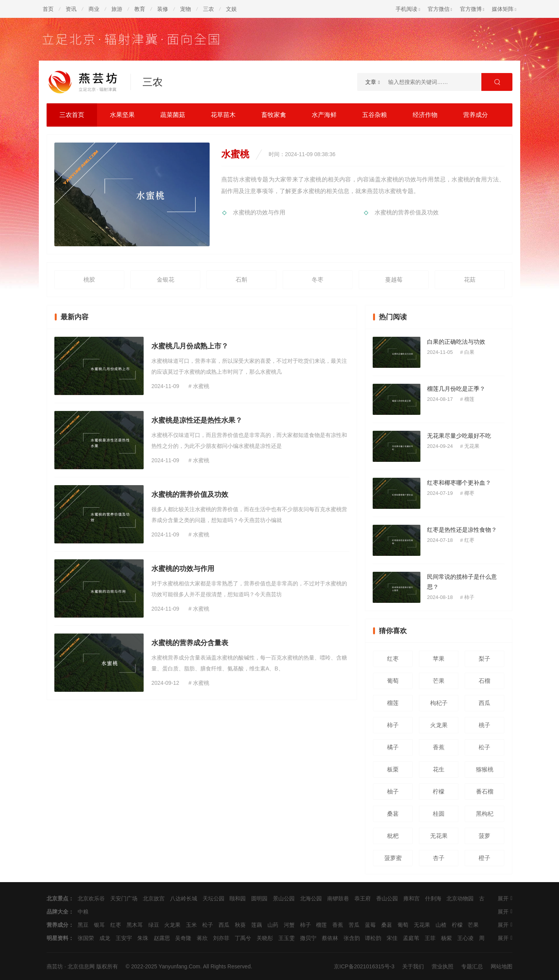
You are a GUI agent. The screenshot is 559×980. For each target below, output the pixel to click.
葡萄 (393, 681)
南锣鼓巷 (338, 898)
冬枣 (318, 279)
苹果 (439, 659)
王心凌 (465, 938)
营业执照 (443, 966)
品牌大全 (57, 912)
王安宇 (124, 938)
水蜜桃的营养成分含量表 (190, 643)
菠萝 (484, 836)
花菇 (470, 279)
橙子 (484, 858)
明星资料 (57, 938)
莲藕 (257, 925)
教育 (140, 9)
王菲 (430, 938)
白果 (469, 352)
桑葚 (393, 814)
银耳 (99, 925)
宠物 (186, 9)
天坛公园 (214, 898)
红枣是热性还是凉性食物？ (462, 530)
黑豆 (83, 925)
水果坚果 (122, 115)
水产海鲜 (324, 115)
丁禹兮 (243, 938)
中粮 (83, 912)
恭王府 (363, 898)
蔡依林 (330, 938)
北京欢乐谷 (91, 898)
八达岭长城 (184, 898)
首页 (48, 9)
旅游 (117, 9)
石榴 (484, 681)
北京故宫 (154, 898)
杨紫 (446, 938)
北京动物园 (460, 898)
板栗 (393, 769)
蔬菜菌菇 (173, 115)
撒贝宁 (308, 938)
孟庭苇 (411, 938)
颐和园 (238, 898)
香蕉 (439, 747)
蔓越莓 (394, 279)
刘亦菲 (221, 938)
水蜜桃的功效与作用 (259, 212)
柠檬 (439, 791)
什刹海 (433, 898)
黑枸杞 (485, 814)
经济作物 (425, 115)
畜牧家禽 (274, 115)
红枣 (469, 540)
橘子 (393, 747)
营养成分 (476, 115)
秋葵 (240, 925)
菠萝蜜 (393, 858)
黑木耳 (135, 925)
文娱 (231, 9)
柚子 (393, 791)
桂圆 (439, 814)
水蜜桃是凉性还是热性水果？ (197, 420)
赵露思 (162, 938)
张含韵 (352, 938)
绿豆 (154, 925)
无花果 (472, 446)
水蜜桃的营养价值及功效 (407, 212)
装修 (163, 9)
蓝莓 (370, 925)
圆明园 (259, 898)
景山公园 (284, 898)
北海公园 (311, 898)
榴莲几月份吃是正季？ (456, 389)
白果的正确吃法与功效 (456, 342)
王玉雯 (286, 938)
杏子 (439, 858)
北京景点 (57, 898)
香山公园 (387, 898)
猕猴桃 (485, 769)
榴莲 (469, 399)
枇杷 (393, 836)
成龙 (105, 938)
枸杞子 (439, 703)
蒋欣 (202, 938)
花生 (439, 769)
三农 (208, 9)
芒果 (439, 681)
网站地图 (502, 966)
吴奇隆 (183, 938)
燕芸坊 (55, 966)
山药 (273, 925)
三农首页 (72, 115)
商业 (94, 9)
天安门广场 (124, 898)
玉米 (191, 925)
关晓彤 (265, 938)
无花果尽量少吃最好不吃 (459, 436)
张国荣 (86, 938)
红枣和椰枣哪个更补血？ (459, 483)
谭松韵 (373, 938)
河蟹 (289, 925)
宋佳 (392, 938)
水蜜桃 (201, 386)
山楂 (441, 925)
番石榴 (485, 791)
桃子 (484, 725)
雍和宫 (411, 898)
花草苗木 (223, 115)
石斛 (241, 279)
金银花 (166, 279)
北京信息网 (81, 966)
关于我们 (413, 966)
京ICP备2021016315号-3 (364, 966)
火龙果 (439, 725)
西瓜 (484, 703)
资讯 (71, 9)
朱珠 (143, 938)
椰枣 (469, 493)
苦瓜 (354, 925)
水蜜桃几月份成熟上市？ (190, 346)
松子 (484, 747)
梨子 (484, 659)
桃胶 (89, 279)
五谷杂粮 (375, 115)
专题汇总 (472, 966)
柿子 (469, 597)
